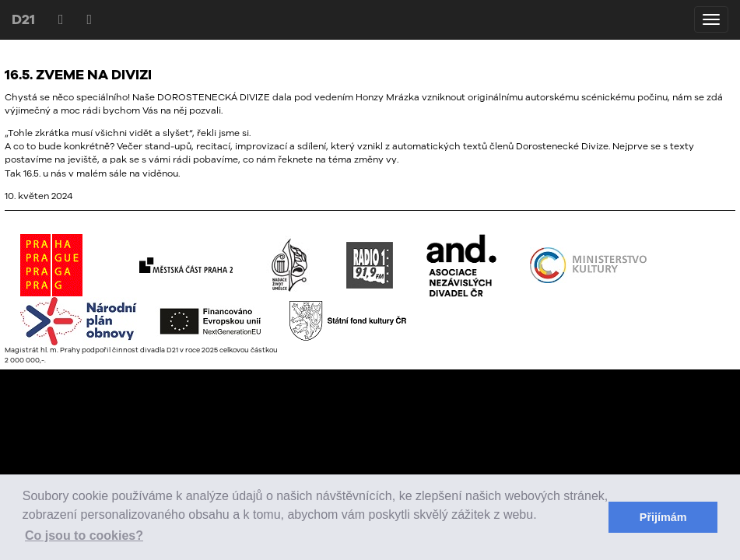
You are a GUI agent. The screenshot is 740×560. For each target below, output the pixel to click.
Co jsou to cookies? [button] (84, 535)
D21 (23, 19)
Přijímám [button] (663, 517)
